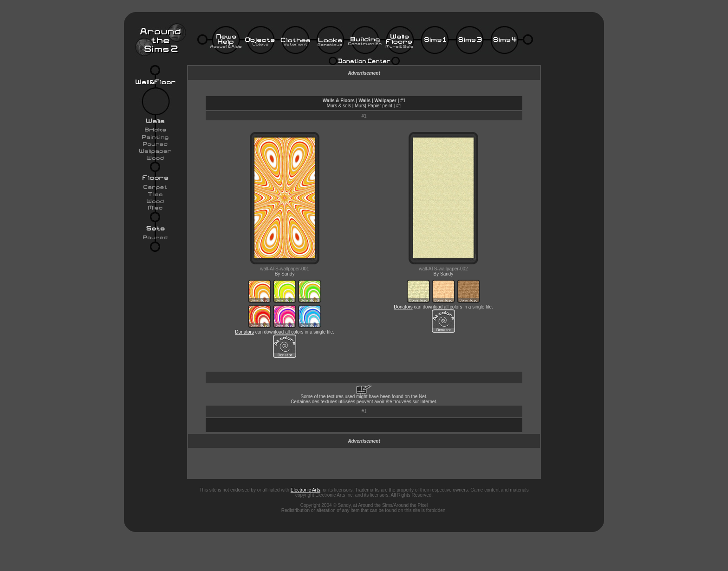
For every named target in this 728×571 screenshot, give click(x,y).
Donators (244, 332)
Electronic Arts (305, 490)
